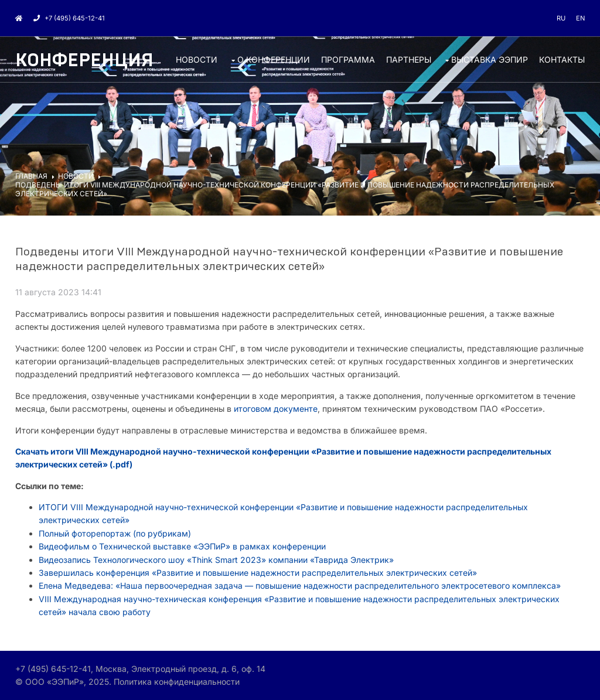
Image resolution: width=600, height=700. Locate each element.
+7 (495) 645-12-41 (69, 18)
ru (561, 18)
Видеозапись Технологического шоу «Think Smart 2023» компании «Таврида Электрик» (217, 560)
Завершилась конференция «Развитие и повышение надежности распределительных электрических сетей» (258, 573)
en (580, 18)
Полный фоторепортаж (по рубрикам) (115, 533)
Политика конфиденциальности (177, 682)
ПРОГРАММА (348, 59)
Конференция (84, 61)
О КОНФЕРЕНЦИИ (274, 59)
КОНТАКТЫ (562, 59)
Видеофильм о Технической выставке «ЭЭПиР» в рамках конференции (182, 546)
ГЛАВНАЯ (31, 176)
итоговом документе (276, 409)
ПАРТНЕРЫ (409, 59)
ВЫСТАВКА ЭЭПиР (490, 59)
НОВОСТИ (197, 59)
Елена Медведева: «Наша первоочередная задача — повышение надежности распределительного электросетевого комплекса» (300, 585)
